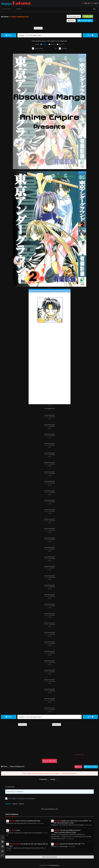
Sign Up (86, 3)
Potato (57, 844)
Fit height (64, 48)
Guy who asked (15, 844)
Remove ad (38, 28)
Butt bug (12, 821)
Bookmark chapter (85, 21)
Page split (88, 16)
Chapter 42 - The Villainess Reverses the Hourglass (68, 825)
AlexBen (57, 830)
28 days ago (40, 823)
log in (13, 792)
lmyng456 (58, 821)
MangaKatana (55, 865)
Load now (52, 417)
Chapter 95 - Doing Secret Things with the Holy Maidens (24, 833)
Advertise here (79, 755)
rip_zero (12, 830)
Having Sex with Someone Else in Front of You (21, 823)
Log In (95, 3)
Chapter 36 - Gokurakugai (59, 846)
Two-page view (74, 16)
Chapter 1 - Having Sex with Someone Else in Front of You (25, 848)
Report (71, 21)
